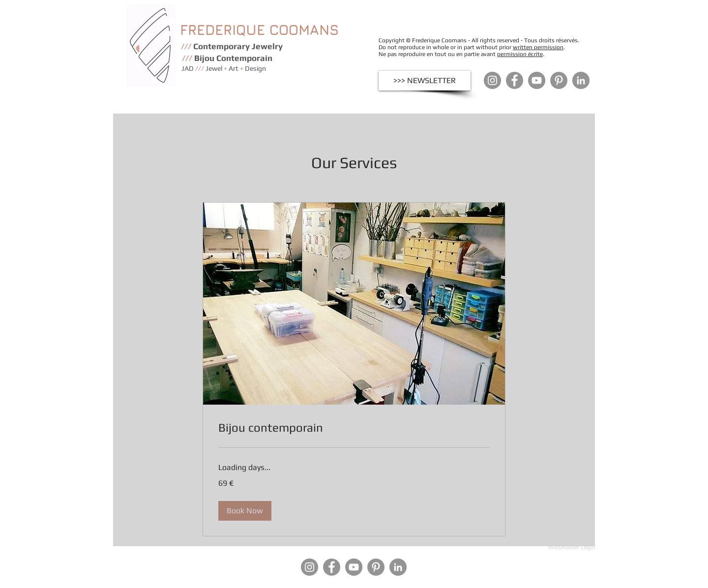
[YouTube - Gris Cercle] (537, 80)
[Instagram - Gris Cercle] (492, 80)
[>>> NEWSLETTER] (425, 81)
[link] (354, 428)
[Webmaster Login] (572, 547)
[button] (245, 511)
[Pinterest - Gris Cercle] (559, 80)
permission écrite (520, 54)
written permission (538, 47)
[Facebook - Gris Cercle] (515, 80)
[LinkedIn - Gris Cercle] (581, 80)
